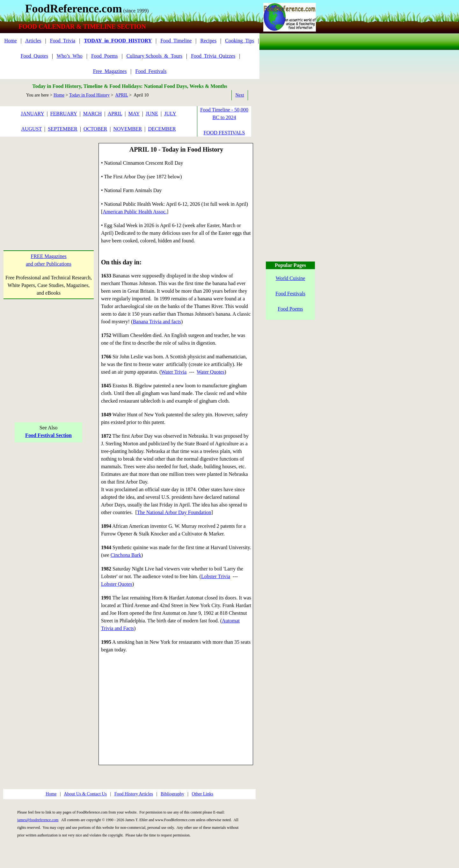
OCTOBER (95, 129)
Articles (33, 41)
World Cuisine (290, 278)
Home (10, 41)
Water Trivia (174, 372)
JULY (170, 114)
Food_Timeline (176, 41)
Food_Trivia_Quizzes (213, 56)
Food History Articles (134, 794)
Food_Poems (105, 56)
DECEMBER (162, 129)
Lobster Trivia (216, 576)
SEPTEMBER (62, 129)
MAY (134, 114)
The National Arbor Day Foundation (174, 512)
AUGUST (31, 129)
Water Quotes (211, 372)
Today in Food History (89, 95)
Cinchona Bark (126, 555)
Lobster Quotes (117, 584)
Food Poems (290, 309)
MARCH (93, 114)
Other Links (203, 794)
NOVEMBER (127, 129)
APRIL (122, 95)
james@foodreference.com (38, 820)
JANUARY (32, 114)
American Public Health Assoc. (135, 212)
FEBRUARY (64, 114)
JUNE (152, 114)
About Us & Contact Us (85, 794)
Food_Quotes (34, 56)
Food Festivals (290, 294)
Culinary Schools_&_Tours (154, 56)
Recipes (208, 41)
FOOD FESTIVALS (224, 133)
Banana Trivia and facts (157, 322)
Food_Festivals (151, 71)
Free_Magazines (110, 71)
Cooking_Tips (240, 41)
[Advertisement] (49, 183)
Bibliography (172, 794)
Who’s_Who (70, 56)
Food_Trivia (63, 41)
